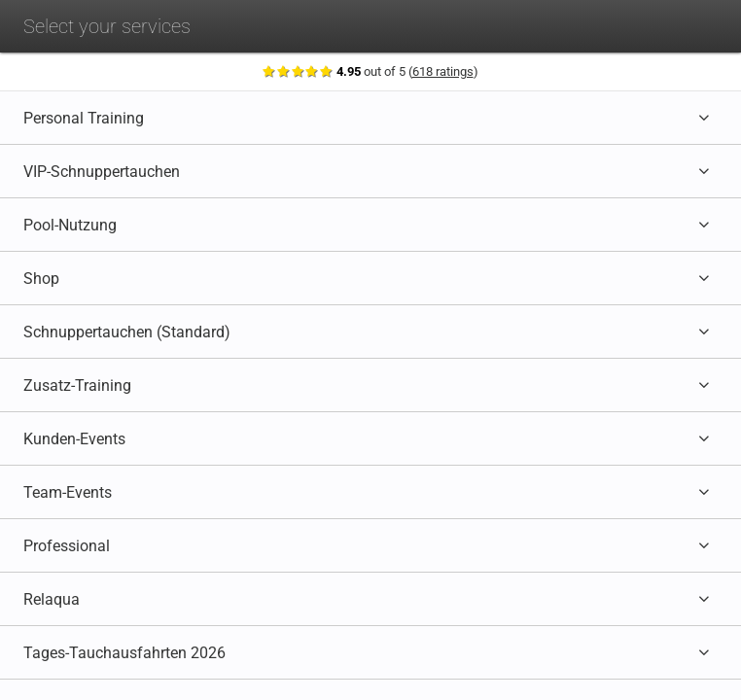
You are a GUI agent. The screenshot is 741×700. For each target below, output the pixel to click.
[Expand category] (705, 118)
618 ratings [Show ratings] (444, 71)
